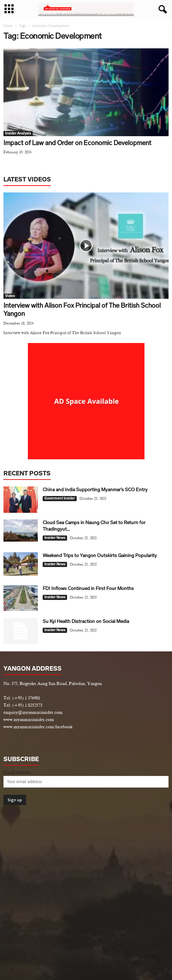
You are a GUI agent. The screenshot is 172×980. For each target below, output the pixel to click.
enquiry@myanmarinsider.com (33, 712)
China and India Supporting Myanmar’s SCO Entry (95, 490)
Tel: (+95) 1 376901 (22, 698)
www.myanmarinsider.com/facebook (38, 727)
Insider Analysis (18, 133)
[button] (161, 10)
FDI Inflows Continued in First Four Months (88, 588)
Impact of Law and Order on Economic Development (77, 143)
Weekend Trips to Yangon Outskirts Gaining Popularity (100, 556)
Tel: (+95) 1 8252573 (23, 705)
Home (8, 26)
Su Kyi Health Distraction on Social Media (86, 621)
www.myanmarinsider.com (29, 719)
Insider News (55, 538)
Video (10, 296)
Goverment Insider (60, 498)
